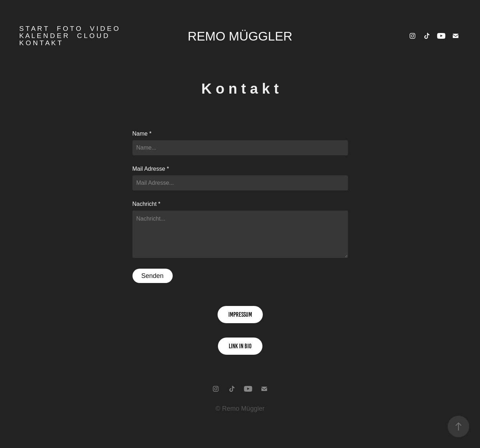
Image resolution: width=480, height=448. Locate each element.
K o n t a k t (40, 43)
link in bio (240, 346)
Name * (142, 134)
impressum (240, 315)
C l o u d (93, 36)
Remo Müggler (240, 36)
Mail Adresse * (151, 169)
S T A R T (33, 29)
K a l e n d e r (44, 36)
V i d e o (104, 29)
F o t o (69, 29)
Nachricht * (146, 204)
